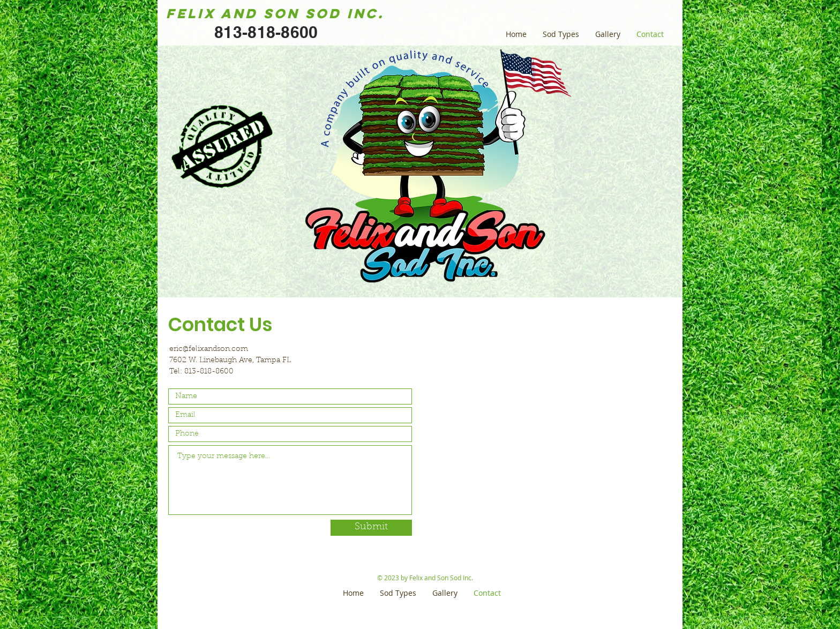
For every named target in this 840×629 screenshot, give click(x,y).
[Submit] (371, 528)
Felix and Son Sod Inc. (275, 13)
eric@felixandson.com (209, 349)
